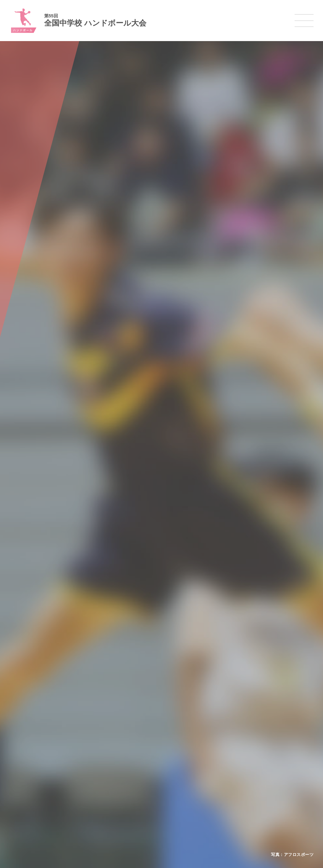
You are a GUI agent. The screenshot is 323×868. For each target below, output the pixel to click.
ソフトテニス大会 (192, 777)
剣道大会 (233, 761)
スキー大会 (235, 785)
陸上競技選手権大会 (150, 761)
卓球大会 (185, 785)
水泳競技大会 (144, 769)
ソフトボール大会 (192, 802)
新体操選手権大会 (192, 761)
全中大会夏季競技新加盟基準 (89, 777)
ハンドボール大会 (148, 793)
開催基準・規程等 (79, 769)
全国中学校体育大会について (91, 743)
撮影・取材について (81, 785)
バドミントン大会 (192, 793)
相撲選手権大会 (238, 769)
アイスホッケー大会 (242, 802)
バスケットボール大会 (152, 777)
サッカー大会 (144, 785)
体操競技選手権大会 (150, 810)
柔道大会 (185, 810)
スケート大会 (237, 793)
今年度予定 (73, 761)
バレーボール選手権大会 (198, 769)
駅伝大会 (233, 777)
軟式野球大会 (144, 802)
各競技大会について (152, 743)
